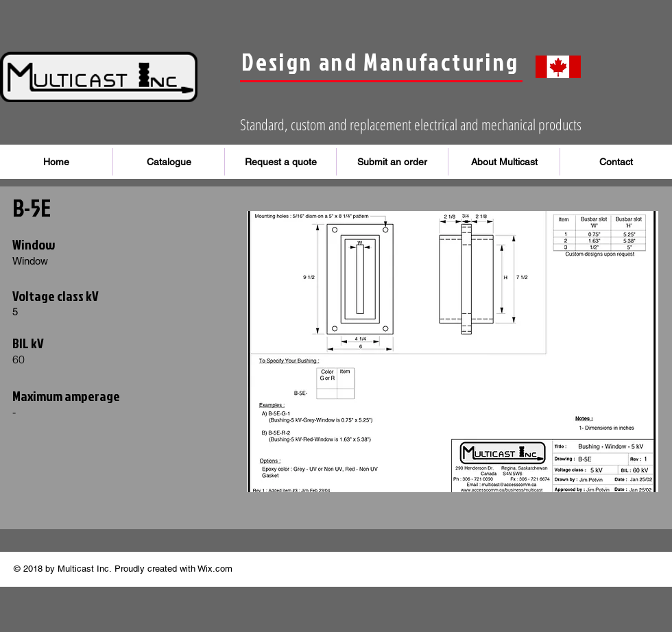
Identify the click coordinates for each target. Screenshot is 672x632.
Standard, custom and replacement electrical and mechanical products (411, 124)
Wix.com (215, 569)
